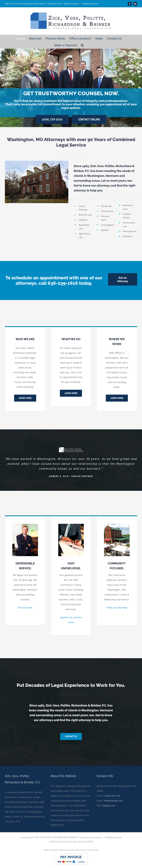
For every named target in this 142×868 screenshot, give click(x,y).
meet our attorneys (117, 608)
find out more (25, 608)
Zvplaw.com (109, 806)
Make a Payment (71, 4)
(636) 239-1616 (113, 796)
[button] (82, 45)
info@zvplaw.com (90, 4)
